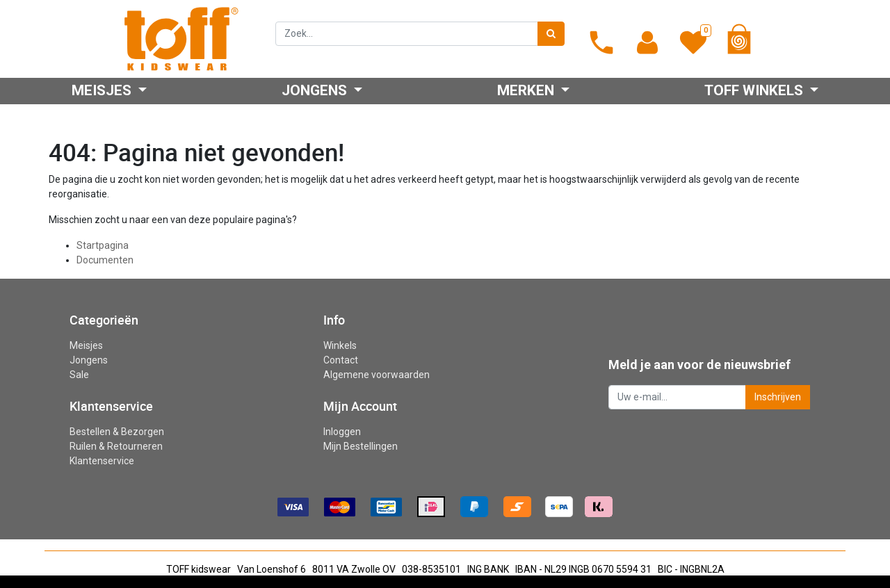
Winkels (340, 345)
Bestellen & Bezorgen (117, 432)
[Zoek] (551, 34)
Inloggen (342, 432)
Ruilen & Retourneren (116, 446)
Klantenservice (102, 461)
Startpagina (103, 245)
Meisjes (86, 345)
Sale (79, 375)
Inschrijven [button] (778, 397)
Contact (341, 360)
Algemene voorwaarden (377, 375)
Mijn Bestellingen (361, 446)
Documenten (105, 260)
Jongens (89, 360)
